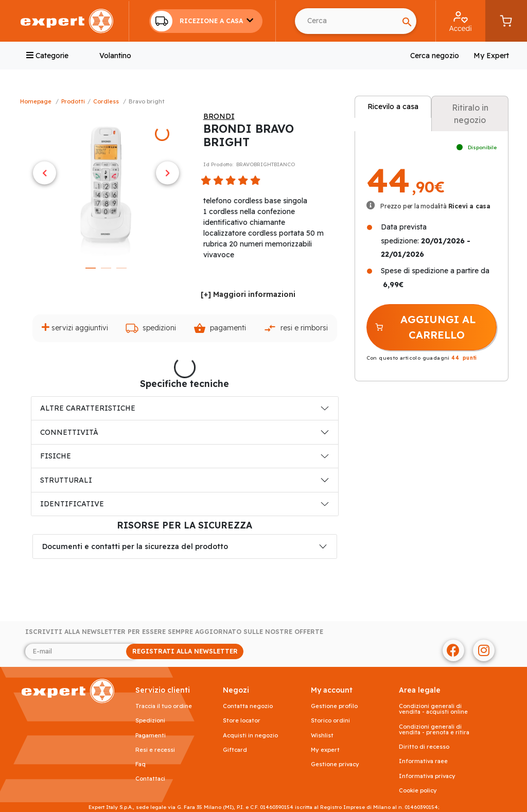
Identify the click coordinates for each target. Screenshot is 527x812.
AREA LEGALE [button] (420, 690)
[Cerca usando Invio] (346, 21)
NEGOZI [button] (236, 690)
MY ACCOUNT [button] (332, 690)
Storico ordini (330, 721)
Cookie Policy (418, 791)
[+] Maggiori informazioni (248, 294)
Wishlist (322, 736)
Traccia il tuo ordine (164, 706)
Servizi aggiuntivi (75, 328)
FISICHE (56, 456)
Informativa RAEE (423, 761)
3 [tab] (121, 268)
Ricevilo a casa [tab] (393, 107)
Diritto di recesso (424, 747)
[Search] (407, 21)
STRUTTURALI (66, 480)
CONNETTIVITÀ (69, 432)
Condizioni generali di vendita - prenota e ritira (434, 730)
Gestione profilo (334, 706)
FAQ (140, 764)
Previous (45, 173)
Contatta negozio (248, 706)
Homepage (36, 101)
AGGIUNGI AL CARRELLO (425, 327)
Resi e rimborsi (296, 328)
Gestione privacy (335, 764)
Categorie (47, 56)
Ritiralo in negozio (470, 114)
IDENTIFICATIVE (72, 504)
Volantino (115, 56)
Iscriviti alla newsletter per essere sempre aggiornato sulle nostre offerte (174, 632)
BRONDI (219, 116)
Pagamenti (220, 328)
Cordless (106, 101)
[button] (206, 21)
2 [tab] (106, 268)
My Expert (491, 56)
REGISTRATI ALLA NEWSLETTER (185, 651)
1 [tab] (91, 268)
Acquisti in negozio (250, 736)
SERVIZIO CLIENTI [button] (163, 690)
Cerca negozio (435, 56)
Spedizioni (151, 328)
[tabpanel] (106, 185)
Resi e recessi (155, 750)
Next (168, 173)
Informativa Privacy (427, 776)
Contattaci (150, 779)
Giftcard (235, 750)
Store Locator (242, 721)
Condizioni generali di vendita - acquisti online (433, 709)
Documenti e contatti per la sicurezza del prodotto (135, 546)
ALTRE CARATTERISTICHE (88, 408)
